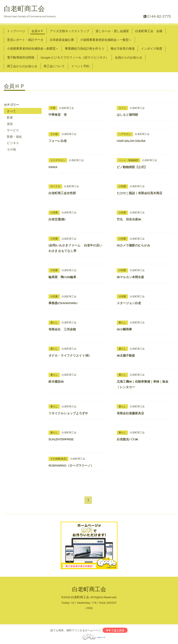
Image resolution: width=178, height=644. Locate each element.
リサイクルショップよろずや (68, 413)
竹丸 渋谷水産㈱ (129, 219)
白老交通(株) (57, 219)
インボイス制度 (152, 49)
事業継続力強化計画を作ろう (85, 49)
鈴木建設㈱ (56, 382)
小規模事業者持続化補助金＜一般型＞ (106, 40)
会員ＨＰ (38, 31)
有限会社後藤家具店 (130, 413)
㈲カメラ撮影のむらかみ (133, 245)
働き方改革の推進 (123, 49)
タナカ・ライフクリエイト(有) (69, 356)
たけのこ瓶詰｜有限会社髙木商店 (140, 193)
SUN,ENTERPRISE (61, 439)
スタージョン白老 (129, 303)
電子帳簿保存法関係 (21, 58)
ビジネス (13, 143)
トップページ (16, 31)
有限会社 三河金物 (62, 329)
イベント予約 (80, 66)
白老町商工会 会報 (149, 31)
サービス (13, 130)
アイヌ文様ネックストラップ (70, 31)
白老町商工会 (24, 9)
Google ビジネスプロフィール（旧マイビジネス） (75, 58)
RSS (90, 609)
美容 (10, 124)
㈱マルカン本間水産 (130, 277)
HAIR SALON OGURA (131, 141)
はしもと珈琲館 (127, 115)
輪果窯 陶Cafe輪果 (62, 277)
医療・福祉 (14, 137)
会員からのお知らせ (129, 58)
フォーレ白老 (58, 141)
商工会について (54, 66)
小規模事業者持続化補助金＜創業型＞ (33, 49)
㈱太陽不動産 (126, 356)
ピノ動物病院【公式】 (132, 167)
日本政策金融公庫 (62, 40)
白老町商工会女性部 (62, 193)
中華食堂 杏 (58, 115)
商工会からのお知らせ (22, 66)
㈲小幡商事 (124, 329)
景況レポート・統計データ (25, 40)
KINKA (53, 167)
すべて (11, 111)
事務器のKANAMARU (63, 303)
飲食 (10, 118)
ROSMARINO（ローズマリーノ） (71, 466)
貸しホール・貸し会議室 (112, 31)
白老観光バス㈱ (127, 439)
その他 (11, 150)
